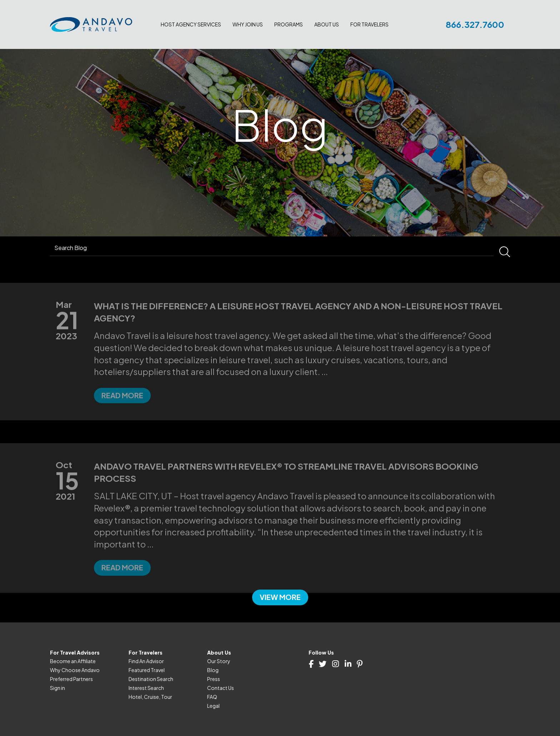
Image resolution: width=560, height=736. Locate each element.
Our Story (219, 661)
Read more (122, 412)
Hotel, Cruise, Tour (150, 697)
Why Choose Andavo (75, 670)
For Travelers (369, 24)
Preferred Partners (71, 679)
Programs (289, 24)
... (325, 389)
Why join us (248, 24)
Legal (213, 706)
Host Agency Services (191, 24)
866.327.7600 (475, 24)
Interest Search (146, 688)
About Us (327, 24)
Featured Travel (147, 670)
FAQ (212, 697)
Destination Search (151, 679)
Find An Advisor (146, 661)
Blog (213, 670)
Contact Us (221, 688)
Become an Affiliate (73, 661)
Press (214, 679)
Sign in (57, 688)
